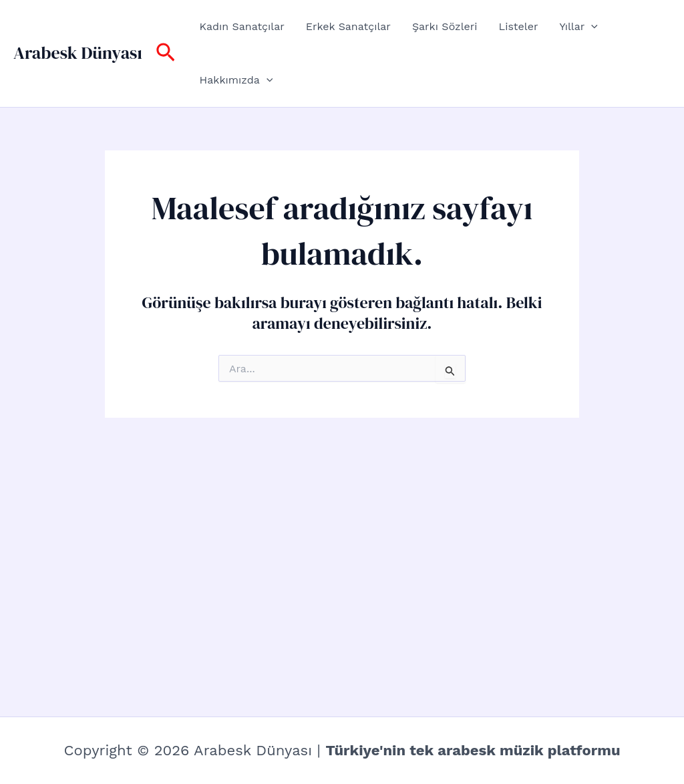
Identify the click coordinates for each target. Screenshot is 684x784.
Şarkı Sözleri (445, 26)
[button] (166, 53)
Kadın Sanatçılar (242, 26)
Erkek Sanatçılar (348, 26)
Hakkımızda (236, 80)
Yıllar (578, 27)
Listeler (519, 26)
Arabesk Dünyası (78, 53)
